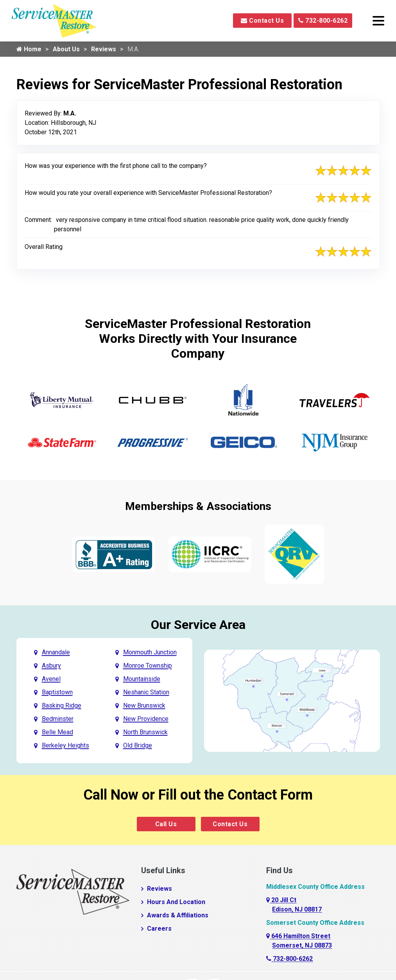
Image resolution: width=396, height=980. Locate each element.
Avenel (51, 679)
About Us (66, 49)
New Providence (146, 719)
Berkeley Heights (65, 745)
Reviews (104, 49)
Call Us (166, 824)
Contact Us (262, 21)
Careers (159, 929)
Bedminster (58, 719)
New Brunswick (144, 705)
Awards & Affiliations (178, 915)
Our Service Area (198, 625)
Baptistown (57, 692)
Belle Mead (57, 732)
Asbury (51, 666)
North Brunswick (145, 732)
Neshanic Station (146, 692)
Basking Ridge (62, 705)
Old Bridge (138, 745)
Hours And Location (176, 902)
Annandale (56, 652)
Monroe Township (148, 666)
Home (29, 49)
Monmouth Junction (150, 652)
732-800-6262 (323, 21)
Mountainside (142, 679)
